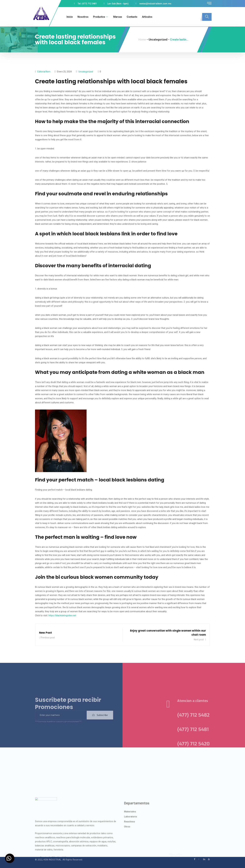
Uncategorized (86, 72)
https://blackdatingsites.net (62, 615)
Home (142, 39)
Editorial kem (44, 72)
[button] (11, 857)
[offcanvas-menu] (209, 3)
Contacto (130, 17)
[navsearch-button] (207, 17)
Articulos (145, 17)
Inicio (68, 17)
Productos (99, 17)
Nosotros (81, 17)
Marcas (116, 17)
